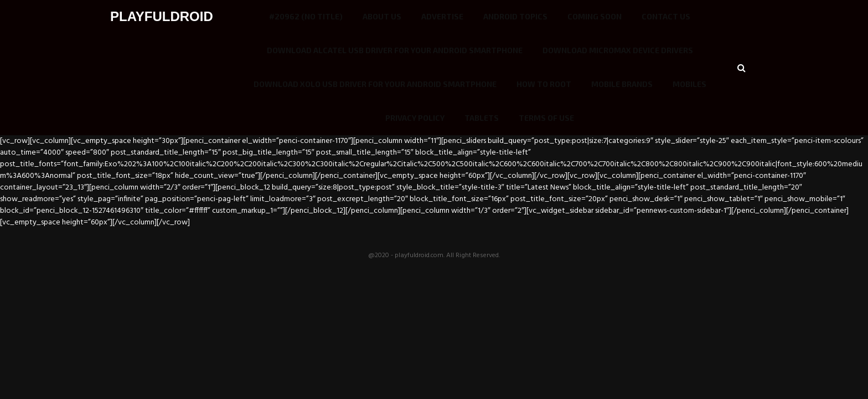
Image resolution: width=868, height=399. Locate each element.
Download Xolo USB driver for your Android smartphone (375, 84)
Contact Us (666, 16)
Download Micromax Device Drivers (618, 50)
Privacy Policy (415, 118)
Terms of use (546, 118)
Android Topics (515, 16)
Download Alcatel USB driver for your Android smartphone (395, 50)
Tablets (482, 118)
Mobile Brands (622, 84)
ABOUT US (382, 16)
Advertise (442, 16)
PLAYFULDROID (162, 16)
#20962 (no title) (306, 16)
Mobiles (689, 84)
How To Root (544, 84)
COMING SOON (595, 16)
